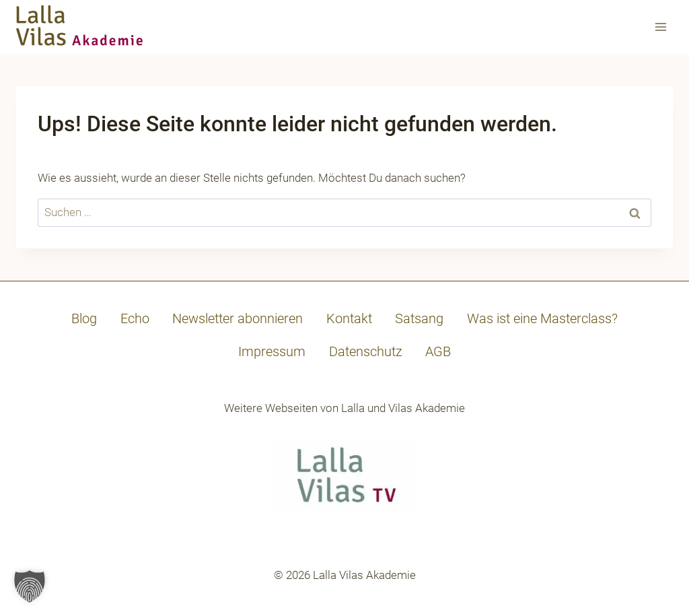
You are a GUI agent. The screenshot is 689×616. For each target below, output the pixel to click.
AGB (438, 351)
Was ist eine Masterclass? (542, 318)
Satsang (419, 318)
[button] (30, 586)
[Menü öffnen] (660, 27)
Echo (135, 318)
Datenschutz (366, 351)
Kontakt (349, 318)
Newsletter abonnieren (238, 318)
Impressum (272, 351)
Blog (84, 318)
